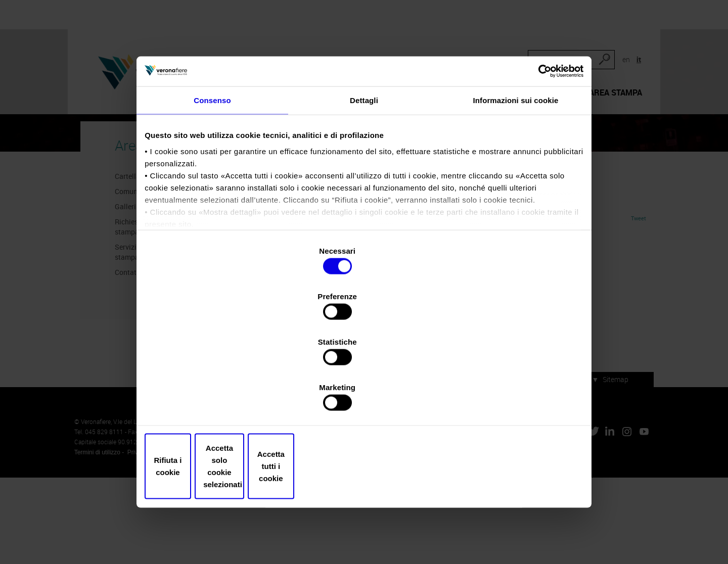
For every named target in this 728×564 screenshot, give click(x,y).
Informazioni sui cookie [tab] (516, 189)
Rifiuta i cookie (219, 402)
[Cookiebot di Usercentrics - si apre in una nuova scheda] (536, 155)
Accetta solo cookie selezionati (364, 402)
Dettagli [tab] (364, 189)
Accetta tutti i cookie (509, 402)
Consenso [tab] (212, 189)
